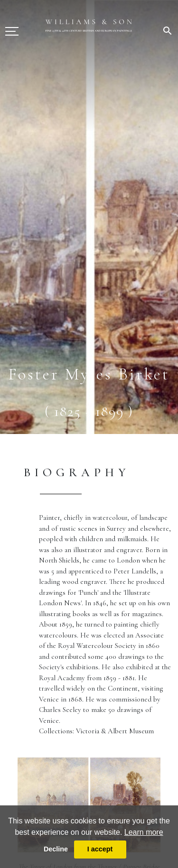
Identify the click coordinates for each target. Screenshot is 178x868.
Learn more (144, 832)
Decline (56, 849)
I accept (100, 849)
